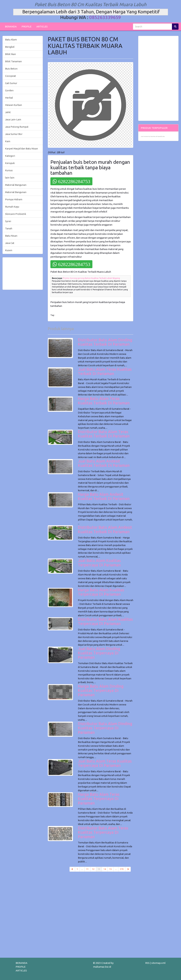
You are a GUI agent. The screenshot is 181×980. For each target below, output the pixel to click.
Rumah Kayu (12, 207)
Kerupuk (10, 163)
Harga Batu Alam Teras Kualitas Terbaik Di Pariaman (104, 401)
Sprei (8, 221)
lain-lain (10, 178)
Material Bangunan (16, 185)
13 (100, 869)
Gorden (9, 90)
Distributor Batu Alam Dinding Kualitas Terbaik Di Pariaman (105, 342)
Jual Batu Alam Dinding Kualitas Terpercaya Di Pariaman (99, 653)
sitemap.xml (158, 963)
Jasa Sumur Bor (14, 134)
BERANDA (11, 27)
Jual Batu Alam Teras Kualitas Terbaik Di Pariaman (105, 371)
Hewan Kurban (14, 105)
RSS (147, 963)
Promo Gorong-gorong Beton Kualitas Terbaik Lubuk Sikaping (91, 278)
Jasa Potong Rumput (17, 127)
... (82, 869)
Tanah (9, 228)
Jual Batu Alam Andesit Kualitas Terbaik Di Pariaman (104, 463)
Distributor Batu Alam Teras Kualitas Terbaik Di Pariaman (104, 434)
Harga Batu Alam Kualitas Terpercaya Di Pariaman (101, 592)
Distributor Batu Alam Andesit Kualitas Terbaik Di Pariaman (105, 529)
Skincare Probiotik (16, 214)
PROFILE (27, 27)
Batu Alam (11, 40)
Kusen (9, 250)
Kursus (9, 170)
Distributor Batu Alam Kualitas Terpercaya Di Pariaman (105, 621)
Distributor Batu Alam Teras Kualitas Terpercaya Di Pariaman (103, 832)
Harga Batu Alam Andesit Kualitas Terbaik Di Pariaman (104, 496)
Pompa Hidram (14, 199)
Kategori (10, 156)
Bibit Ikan (10, 54)
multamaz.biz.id (102, 967)
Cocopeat (11, 76)
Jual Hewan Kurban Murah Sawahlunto (153, 136)
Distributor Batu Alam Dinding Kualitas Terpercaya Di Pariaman (105, 728)
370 (122, 869)
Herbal (9, 98)
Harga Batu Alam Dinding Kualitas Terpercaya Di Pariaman (101, 691)
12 (93, 869)
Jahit (8, 112)
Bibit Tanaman (13, 61)
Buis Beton (11, 69)
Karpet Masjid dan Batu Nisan (21, 149)
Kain (8, 141)
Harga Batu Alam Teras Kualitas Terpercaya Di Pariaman (99, 799)
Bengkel (10, 47)
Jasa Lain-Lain (13, 119)
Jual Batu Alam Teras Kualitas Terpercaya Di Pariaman (105, 763)
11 (87, 869)
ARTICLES (42, 27)
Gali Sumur (11, 83)
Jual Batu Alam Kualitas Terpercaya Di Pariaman (99, 563)
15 (111, 869)
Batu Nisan (11, 236)
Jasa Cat (10, 243)
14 (105, 869)
